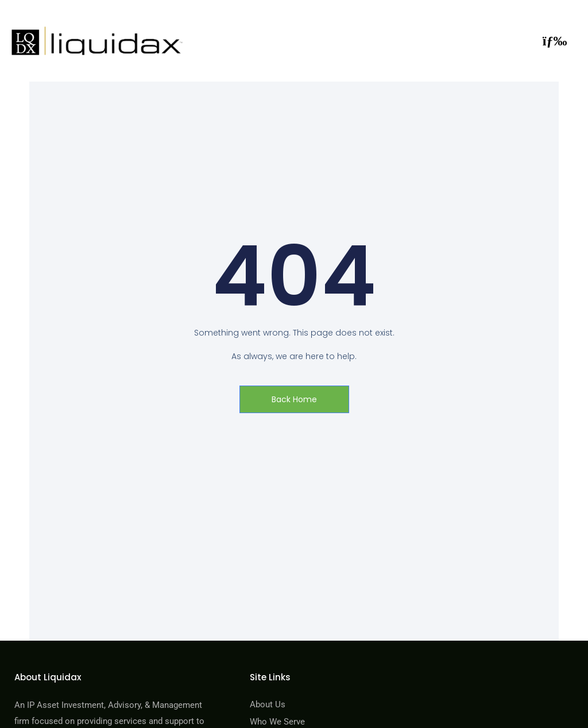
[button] (555, 41)
